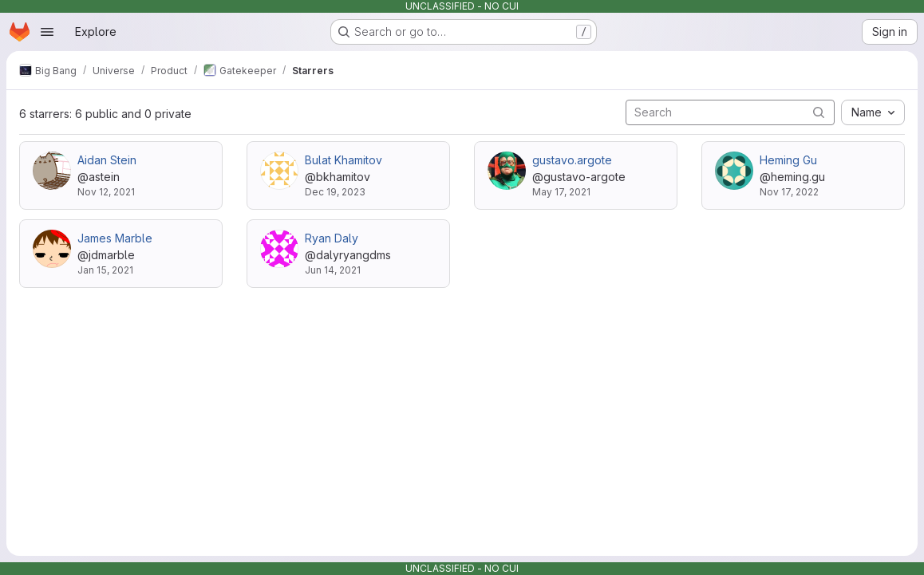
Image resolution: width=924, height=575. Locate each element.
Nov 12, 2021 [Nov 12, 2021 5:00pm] (106, 192)
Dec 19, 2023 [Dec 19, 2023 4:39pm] (335, 192)
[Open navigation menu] (47, 32)
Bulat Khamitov (344, 160)
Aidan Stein (107, 160)
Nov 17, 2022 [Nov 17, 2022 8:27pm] (789, 192)
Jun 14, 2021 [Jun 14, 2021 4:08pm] (333, 270)
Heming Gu (788, 160)
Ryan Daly (332, 238)
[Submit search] (819, 112)
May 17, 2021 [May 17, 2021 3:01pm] (561, 192)
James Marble (115, 238)
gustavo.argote (572, 160)
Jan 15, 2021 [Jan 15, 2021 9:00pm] (105, 270)
